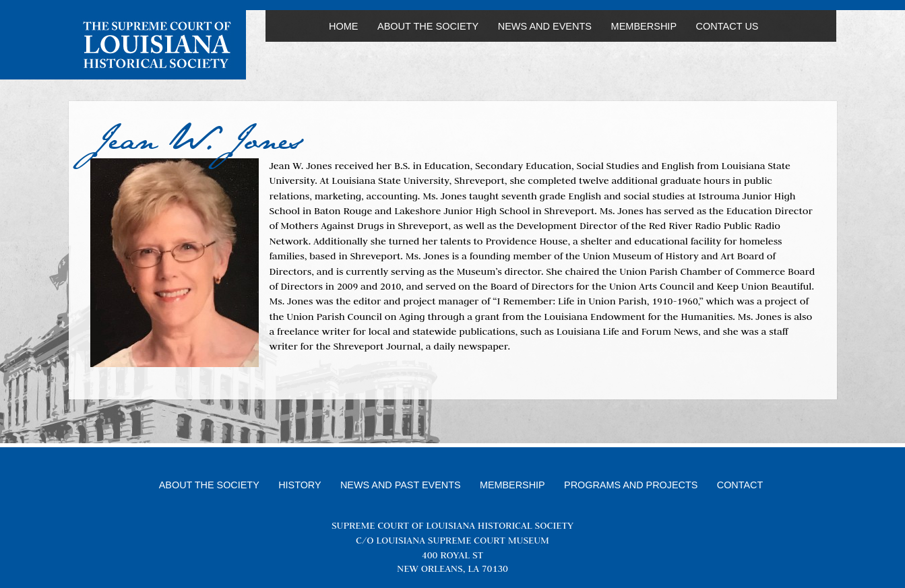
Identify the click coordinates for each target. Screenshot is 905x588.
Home (344, 26)
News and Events (545, 26)
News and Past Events (401, 485)
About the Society (428, 26)
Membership (644, 26)
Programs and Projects (631, 485)
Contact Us (727, 26)
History (300, 485)
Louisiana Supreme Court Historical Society (157, 45)
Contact (740, 485)
